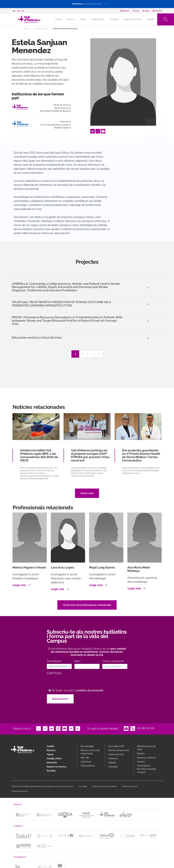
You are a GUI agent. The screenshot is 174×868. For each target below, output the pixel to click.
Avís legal (83, 786)
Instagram (58, 728)
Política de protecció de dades (104, 786)
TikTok (78, 728)
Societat (151, 19)
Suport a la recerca (133, 19)
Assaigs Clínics (98, 19)
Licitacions (86, 762)
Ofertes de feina (116, 754)
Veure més (87, 493)
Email (103, 131)
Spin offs (85, 758)
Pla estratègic (87, 746)
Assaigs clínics (54, 758)
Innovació (114, 19)
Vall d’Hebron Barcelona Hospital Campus (146, 769)
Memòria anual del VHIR (146, 748)
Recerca (71, 19)
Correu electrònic (113, 661)
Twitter (98, 131)
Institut (50, 746)
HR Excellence (88, 766)
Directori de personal (119, 750)
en (19, 11)
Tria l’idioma (54, 661)
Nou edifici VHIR (116, 746)
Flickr (71, 728)
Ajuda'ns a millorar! (146, 758)
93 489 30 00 (146, 728)
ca (14, 11)
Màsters (141, 754)
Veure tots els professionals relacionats (87, 605)
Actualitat (113, 767)
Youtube (65, 728)
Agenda (112, 763)
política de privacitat (90, 690)
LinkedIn (93, 131)
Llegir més (19, 585)
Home (26, 29)
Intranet (141, 762)
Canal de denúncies (20, 791)
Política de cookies (130, 786)
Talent (83, 19)
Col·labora (113, 758)
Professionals (41, 29)
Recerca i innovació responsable (90, 752)
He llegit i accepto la (77, 690)
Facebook (45, 728)
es (23, 11)
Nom (77, 661)
